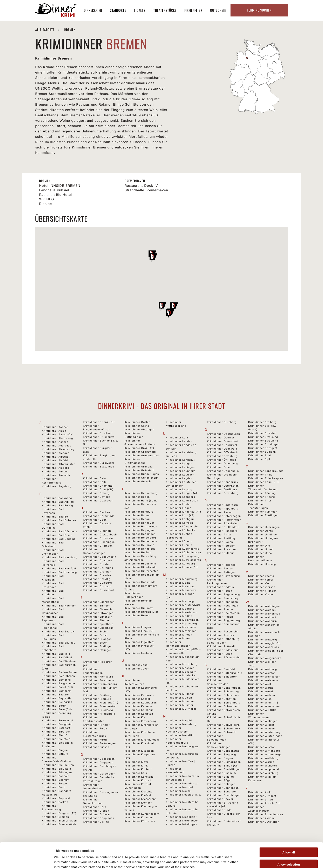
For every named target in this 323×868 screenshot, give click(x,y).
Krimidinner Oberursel (222, 445)
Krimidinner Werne (261, 688)
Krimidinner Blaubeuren (58, 765)
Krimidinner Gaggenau (98, 762)
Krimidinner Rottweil (221, 646)
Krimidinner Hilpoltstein (140, 567)
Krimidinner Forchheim (99, 680)
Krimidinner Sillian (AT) (223, 766)
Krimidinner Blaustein (56, 769)
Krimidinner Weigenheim (265, 658)
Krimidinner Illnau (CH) (140, 631)
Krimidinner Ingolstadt (139, 642)
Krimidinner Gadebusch (99, 759)
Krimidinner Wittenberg (264, 751)
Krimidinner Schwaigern (223, 725)
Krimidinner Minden (179, 635)
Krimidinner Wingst (261, 725)
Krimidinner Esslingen (98, 646)
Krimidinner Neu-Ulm (180, 735)
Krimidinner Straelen (262, 433)
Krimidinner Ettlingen (97, 650)
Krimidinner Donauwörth (100, 557)
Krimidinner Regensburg (223, 594)
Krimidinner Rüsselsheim (224, 657)
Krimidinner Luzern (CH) (182, 567)
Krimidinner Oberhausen (224, 434)
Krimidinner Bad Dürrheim (60, 531)
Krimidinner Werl (260, 684)
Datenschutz (188, 858)
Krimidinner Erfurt (95, 635)
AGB (157, 858)
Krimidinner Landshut (180, 460)
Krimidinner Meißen (179, 616)
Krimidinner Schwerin (222, 732)
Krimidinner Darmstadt (98, 516)
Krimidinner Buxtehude (99, 467)
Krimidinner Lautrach (180, 475)
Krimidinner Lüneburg (180, 564)
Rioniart (46, 204)
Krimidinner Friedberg (98, 710)
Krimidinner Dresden (97, 575)
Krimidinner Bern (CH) (57, 709)
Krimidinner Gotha (137, 426)
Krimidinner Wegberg (263, 640)
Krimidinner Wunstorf (263, 766)
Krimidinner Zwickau (262, 818)
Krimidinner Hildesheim (140, 564)
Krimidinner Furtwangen (99, 743)
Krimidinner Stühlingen (264, 444)
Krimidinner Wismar (262, 747)
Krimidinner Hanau (137, 519)
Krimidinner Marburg (180, 601)
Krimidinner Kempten (139, 714)
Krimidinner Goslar (137, 422)
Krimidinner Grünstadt (139, 470)
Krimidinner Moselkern (181, 672)
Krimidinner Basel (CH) (57, 687)
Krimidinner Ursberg (262, 564)
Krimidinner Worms (261, 762)
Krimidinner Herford (138, 552)
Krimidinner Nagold (179, 720)
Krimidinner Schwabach (223, 706)
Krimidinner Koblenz (138, 769)
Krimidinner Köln (136, 773)
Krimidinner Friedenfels (99, 714)
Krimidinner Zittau (261, 800)
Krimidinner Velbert (261, 580)
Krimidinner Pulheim (221, 553)
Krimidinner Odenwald (222, 449)
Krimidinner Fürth (95, 740)
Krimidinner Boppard (56, 798)
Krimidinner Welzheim (263, 680)
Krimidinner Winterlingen (265, 736)
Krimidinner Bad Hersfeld (59, 568)
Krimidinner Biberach (56, 732)
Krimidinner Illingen (138, 627)
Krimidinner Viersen (262, 587)
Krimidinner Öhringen (222, 460)
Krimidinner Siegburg (221, 754)
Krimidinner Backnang (57, 498)
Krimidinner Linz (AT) (180, 515)
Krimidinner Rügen (220, 654)
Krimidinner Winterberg (264, 732)
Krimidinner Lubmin (179, 545)
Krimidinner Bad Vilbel (57, 657)
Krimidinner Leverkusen (182, 501)
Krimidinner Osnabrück (223, 482)
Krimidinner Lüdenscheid (183, 549)
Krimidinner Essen (95, 643)
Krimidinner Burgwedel (99, 463)
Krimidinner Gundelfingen (142, 474)
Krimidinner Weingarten (264, 677)
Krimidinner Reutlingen (223, 606)
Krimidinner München (180, 701)
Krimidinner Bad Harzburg (60, 557)
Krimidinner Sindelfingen (224, 769)
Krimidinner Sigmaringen (224, 762)
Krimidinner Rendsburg (223, 598)
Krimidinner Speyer (220, 799)
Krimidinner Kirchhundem (142, 740)
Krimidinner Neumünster (182, 783)
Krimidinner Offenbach (222, 452)
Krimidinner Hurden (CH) (141, 612)
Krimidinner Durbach (97, 586)
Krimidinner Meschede (181, 627)
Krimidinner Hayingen (139, 530)
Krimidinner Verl (259, 583)
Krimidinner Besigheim (57, 724)
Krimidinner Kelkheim (139, 710)
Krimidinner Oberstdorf (223, 441)
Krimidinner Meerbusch (181, 612)
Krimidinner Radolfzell (222, 565)
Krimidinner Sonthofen (222, 791)
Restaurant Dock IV (141, 186)
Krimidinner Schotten (221, 699)
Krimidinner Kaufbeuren (141, 703)
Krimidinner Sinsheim (222, 773)
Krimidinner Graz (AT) (139, 448)
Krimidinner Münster (180, 705)
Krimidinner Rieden (220, 617)
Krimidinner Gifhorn (96, 814)
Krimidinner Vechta (261, 576)
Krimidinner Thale (260, 475)
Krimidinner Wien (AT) (263, 703)
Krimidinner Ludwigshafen (183, 560)
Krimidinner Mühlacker (181, 675)
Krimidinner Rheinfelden (223, 613)
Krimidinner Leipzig (179, 489)
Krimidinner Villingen (262, 591)
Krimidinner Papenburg (223, 509)
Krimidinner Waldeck (262, 610)
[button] (163, 307)
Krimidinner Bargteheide (58, 683)
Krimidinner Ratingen (221, 572)
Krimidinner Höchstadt (140, 582)
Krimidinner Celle (95, 482)
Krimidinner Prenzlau (221, 549)
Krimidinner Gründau (139, 467)
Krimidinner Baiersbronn (58, 676)
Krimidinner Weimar (262, 673)
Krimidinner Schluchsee (223, 695)
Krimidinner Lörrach (179, 523)
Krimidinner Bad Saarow (58, 631)
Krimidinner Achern (55, 442)
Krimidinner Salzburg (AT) (225, 673)
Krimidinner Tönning (262, 493)
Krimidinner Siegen (220, 758)
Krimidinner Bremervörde (59, 824)
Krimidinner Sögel (219, 780)
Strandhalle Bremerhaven (146, 190)
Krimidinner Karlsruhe (139, 695)
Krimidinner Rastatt (220, 568)
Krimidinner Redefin (221, 587)
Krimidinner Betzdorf (56, 728)
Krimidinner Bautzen (56, 695)
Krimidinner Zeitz (260, 792)
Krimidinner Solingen (221, 784)
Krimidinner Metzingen (181, 631)
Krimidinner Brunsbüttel (99, 437)
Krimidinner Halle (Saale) (142, 501)
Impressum (213, 858)
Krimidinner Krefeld (138, 795)
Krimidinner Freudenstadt (100, 706)
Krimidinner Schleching (223, 691)
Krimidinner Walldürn (263, 621)
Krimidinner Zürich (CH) (264, 803)
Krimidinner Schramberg (224, 703)
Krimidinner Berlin (54, 706)
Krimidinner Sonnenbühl (223, 788)
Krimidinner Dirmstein (98, 538)
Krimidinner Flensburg (98, 677)
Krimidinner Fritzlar (96, 725)
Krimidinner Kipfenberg (140, 721)
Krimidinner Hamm (137, 515)
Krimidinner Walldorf (262, 617)
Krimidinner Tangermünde (266, 471)
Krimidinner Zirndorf (262, 796)
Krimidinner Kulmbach (139, 817)
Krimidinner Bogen (54, 783)
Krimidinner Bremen (55, 817)
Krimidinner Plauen (220, 542)
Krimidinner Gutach (138, 481)
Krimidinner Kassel (137, 699)
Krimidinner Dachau (97, 512)
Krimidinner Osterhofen (223, 486)
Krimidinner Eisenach (97, 609)
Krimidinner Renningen (222, 602)
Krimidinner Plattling (221, 538)
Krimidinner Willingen (263, 721)
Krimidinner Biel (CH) (56, 735)
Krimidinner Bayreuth (56, 698)
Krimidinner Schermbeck (224, 688)
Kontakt (235, 858)
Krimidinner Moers (178, 638)
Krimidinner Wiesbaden (264, 706)
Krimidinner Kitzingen (139, 751)
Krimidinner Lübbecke (181, 530)
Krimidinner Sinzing (220, 777)
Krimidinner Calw (95, 478)
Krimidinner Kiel (135, 717)
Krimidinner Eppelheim (98, 628)
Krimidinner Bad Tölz (56, 654)
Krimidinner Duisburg (97, 583)
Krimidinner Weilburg (263, 669)
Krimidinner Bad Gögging (59, 539)
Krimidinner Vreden (261, 594)
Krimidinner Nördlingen (181, 824)
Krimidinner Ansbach (56, 475)
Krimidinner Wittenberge (265, 754)
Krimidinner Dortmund (98, 568)
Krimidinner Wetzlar (262, 695)
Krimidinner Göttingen (139, 429)
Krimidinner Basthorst (57, 691)
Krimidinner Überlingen (264, 527)
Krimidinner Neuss (178, 791)
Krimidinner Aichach (56, 453)
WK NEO (47, 199)
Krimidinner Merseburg (181, 623)
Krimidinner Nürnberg (222, 422)
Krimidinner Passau (220, 512)
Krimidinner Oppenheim (223, 471)
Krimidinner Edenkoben (99, 602)
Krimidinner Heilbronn (139, 545)
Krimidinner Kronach (138, 803)
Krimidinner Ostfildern (222, 489)
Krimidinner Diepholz (97, 531)
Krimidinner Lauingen (180, 467)
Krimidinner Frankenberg (100, 684)
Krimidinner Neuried (179, 787)
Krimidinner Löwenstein (182, 526)
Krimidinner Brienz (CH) (99, 422)
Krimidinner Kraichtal (139, 791)
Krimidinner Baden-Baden (59, 672)
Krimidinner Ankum (55, 471)
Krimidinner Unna (260, 553)
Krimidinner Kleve (137, 762)
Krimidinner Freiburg (97, 699)
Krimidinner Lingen (178, 508)
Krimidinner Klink (136, 766)
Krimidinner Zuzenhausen (266, 814)
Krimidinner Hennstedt (140, 549)
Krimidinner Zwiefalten (264, 822)
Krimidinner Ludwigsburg (183, 556)
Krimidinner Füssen (96, 747)
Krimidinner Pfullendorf (223, 527)
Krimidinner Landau (179, 441)
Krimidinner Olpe (218, 467)
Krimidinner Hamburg (139, 512)
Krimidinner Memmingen (182, 620)
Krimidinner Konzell (138, 780)
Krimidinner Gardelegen (99, 774)
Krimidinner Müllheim (180, 694)
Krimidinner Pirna (219, 534)
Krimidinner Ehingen (97, 606)
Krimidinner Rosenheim (223, 631)
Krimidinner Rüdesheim (223, 650)
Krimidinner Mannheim (181, 590)
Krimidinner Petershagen (224, 516)
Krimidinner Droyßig (97, 579)
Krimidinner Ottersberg (223, 493)
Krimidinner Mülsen (179, 698)
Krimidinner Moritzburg (181, 664)
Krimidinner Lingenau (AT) (183, 512)
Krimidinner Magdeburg (182, 579)
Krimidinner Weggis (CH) (265, 643)
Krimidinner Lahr (177, 438)
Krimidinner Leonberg (180, 497)
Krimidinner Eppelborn (98, 624)
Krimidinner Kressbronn (140, 799)
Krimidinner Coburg (96, 493)
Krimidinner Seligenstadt (224, 751)
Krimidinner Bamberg (56, 680)
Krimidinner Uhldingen (263, 534)
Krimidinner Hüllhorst (139, 608)
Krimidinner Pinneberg (222, 531)
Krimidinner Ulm (259, 546)
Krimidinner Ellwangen (98, 613)
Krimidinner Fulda (95, 728)
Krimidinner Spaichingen (224, 795)
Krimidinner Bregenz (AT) (59, 813)
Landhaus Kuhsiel (54, 190)
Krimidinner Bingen (55, 750)
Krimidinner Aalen (54, 431)
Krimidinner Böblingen (57, 772)
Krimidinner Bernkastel (57, 720)
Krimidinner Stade (219, 810)
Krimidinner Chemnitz (98, 486)
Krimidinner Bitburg (55, 754)
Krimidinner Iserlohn (138, 653)
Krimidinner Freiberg (97, 695)
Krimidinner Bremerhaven (59, 821)
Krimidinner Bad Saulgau (59, 643)
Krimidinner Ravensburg (223, 576)
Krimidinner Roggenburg (224, 620)
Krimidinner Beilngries (57, 702)
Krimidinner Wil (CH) (262, 710)
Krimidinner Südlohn (262, 452)
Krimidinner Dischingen (99, 542)
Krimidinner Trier (260, 501)
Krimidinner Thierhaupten (266, 478)
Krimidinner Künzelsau (140, 821)
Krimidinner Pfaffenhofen (224, 520)
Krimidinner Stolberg (262, 422)
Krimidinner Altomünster (58, 464)
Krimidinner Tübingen (263, 512)
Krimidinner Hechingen (140, 534)
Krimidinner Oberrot (221, 438)
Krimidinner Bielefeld (56, 739)
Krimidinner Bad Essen (57, 535)
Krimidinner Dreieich (97, 572)
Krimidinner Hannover (139, 523)
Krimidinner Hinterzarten (141, 571)
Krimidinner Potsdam (221, 546)
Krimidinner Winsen (262, 728)
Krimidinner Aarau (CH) (58, 434)
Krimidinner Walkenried (264, 614)
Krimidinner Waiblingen (264, 606)
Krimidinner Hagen (137, 497)
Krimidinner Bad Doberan (59, 520)
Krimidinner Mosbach (180, 668)
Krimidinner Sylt (259, 459)
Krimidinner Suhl (260, 455)
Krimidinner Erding (96, 631)
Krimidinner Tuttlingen (263, 515)
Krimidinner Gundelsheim (142, 478)
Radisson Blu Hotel (56, 195)
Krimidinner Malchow (180, 586)
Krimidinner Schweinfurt (224, 728)
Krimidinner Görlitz (96, 822)
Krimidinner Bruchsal (97, 433)
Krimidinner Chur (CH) (98, 489)
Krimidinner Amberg (55, 468)
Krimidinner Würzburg (263, 773)
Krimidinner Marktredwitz (183, 605)
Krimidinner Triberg (262, 497)
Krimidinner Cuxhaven (98, 501)
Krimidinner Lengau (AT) (182, 493)
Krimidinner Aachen (55, 427)
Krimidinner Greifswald (140, 452)
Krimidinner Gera (95, 807)
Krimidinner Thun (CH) (263, 482)
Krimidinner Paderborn (222, 505)
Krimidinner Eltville (96, 620)
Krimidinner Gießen (96, 811)
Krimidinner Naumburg (181, 724)
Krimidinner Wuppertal (264, 769)
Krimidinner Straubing (263, 441)
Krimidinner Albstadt (56, 457)
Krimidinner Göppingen (99, 818)
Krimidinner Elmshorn (98, 617)
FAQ (169, 858)
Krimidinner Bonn (54, 787)
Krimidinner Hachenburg (141, 493)
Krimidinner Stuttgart (263, 448)
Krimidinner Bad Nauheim (59, 606)
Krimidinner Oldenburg (222, 463)
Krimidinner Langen (179, 463)
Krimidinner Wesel (261, 691)
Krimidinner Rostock (221, 635)
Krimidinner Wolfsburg (263, 758)
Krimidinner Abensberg (57, 438)
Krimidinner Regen (220, 591)
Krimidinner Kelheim (138, 706)
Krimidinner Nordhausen (182, 821)
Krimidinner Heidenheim (141, 541)
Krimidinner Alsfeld (55, 460)
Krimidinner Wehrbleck (264, 647)
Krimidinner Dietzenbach (100, 534)
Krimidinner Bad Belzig (57, 505)
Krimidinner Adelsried (57, 446)
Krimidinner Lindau (178, 504)
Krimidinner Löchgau (180, 519)
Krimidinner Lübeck (179, 541)
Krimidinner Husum (137, 615)
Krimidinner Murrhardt (181, 709)
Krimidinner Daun (95, 520)
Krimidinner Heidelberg (140, 538)
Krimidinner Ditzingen (98, 546)
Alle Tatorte (45, 30)
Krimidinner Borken (55, 802)
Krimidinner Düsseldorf (99, 590)
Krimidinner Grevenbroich (142, 455)
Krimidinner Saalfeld (221, 669)
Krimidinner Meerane (180, 609)
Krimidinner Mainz (178, 583)
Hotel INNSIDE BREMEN (60, 186)
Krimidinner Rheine (220, 609)
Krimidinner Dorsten (97, 564)
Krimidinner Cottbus (97, 497)
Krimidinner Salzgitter (222, 677)
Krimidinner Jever (137, 669)
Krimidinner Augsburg (57, 486)
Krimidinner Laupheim (181, 471)
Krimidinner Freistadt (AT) (101, 703)
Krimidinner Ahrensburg (58, 449)
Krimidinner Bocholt (55, 776)
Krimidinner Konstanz (139, 777)
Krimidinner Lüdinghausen (183, 552)
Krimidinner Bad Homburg (59, 572)
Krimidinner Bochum (56, 780)
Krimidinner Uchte (261, 531)
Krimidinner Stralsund (263, 437)
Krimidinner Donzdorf (98, 560)
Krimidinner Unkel (260, 549)
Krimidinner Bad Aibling (58, 502)
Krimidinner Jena (136, 665)
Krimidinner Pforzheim (222, 523)
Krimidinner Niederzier (181, 817)
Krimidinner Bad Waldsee (59, 661)
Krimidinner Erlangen (97, 639)
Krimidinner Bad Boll (56, 517)
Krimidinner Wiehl (260, 699)
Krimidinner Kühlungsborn (142, 814)
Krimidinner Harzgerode (141, 526)
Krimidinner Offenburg (222, 456)
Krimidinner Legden (179, 478)
